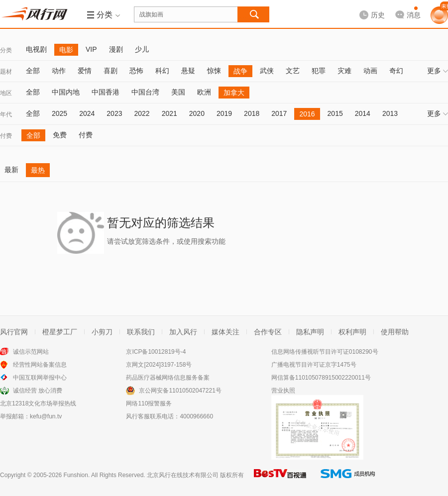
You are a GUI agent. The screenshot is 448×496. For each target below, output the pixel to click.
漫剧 (116, 49)
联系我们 (141, 332)
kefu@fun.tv (46, 416)
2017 (279, 113)
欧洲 (204, 92)
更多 (438, 71)
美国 (178, 92)
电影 (66, 50)
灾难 (344, 71)
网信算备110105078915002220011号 (321, 378)
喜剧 (111, 71)
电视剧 (36, 49)
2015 (335, 113)
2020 (197, 113)
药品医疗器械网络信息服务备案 (168, 378)
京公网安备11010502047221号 (180, 391)
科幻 (162, 71)
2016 (307, 114)
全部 (33, 71)
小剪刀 (102, 332)
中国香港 (106, 92)
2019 (224, 113)
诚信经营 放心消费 (38, 391)
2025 (59, 113)
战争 (240, 71)
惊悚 (214, 71)
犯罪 (319, 71)
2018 (252, 113)
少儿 (142, 49)
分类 (6, 50)
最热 (38, 170)
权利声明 (352, 332)
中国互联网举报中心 (40, 378)
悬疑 (188, 71)
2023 (114, 113)
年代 (6, 114)
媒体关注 (225, 332)
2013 (390, 113)
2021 (169, 113)
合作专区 (268, 332)
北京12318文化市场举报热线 (38, 403)
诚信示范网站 (31, 352)
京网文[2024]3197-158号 (159, 365)
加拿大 (234, 93)
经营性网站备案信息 (40, 365)
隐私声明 (310, 332)
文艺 (293, 71)
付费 (6, 136)
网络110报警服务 (149, 403)
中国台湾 (145, 92)
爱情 (85, 71)
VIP (91, 49)
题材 (6, 72)
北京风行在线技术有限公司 (183, 475)
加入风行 (183, 332)
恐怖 (136, 71)
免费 (60, 135)
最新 (11, 170)
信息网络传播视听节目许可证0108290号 (325, 352)
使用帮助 (395, 332)
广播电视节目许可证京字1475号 (314, 365)
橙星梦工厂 (60, 332)
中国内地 (66, 92)
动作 (59, 71)
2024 (87, 113)
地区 (6, 93)
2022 (142, 113)
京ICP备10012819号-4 (156, 352)
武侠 (267, 71)
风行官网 (14, 332)
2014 (363, 113)
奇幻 (396, 71)
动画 (370, 71)
